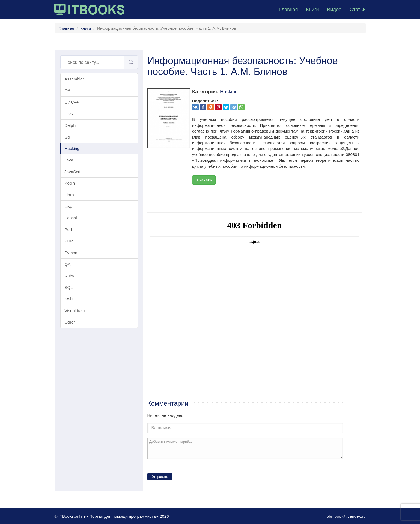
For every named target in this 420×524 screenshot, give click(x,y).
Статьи (358, 10)
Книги (312, 10)
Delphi (71, 125)
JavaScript (74, 172)
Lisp (68, 206)
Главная (289, 10)
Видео (334, 10)
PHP (69, 241)
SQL (69, 287)
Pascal (71, 218)
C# (67, 91)
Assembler (74, 79)
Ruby (69, 276)
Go (67, 137)
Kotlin (70, 183)
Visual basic (76, 311)
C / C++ (72, 102)
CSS (69, 114)
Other (70, 322)
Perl (68, 230)
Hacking (72, 149)
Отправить (160, 477)
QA (68, 264)
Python (71, 253)
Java (69, 160)
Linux (70, 195)
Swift (69, 299)
